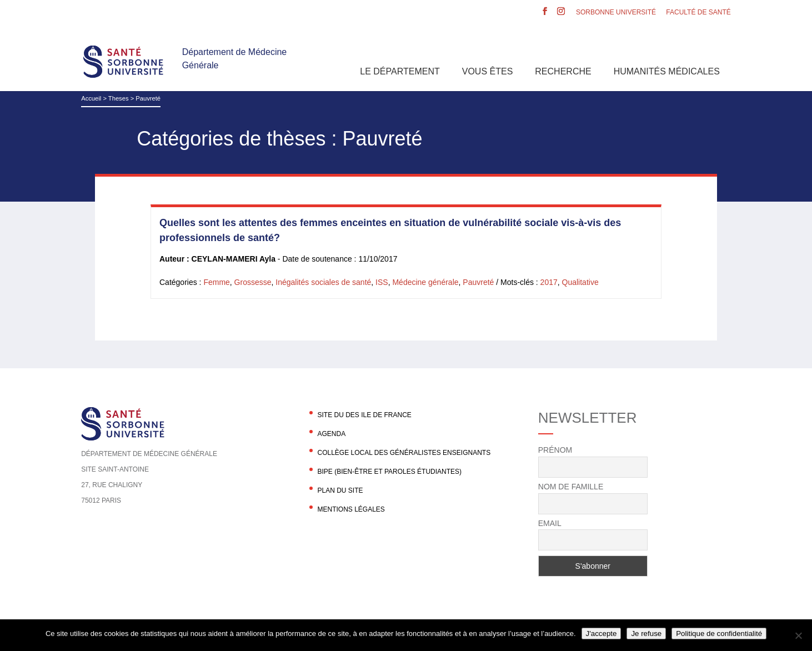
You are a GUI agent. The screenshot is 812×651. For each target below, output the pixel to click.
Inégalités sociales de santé (323, 282)
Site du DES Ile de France (364, 415)
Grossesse (253, 282)
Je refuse (646, 634)
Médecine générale (425, 282)
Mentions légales (351, 509)
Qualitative (580, 282)
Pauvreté (478, 282)
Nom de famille (571, 487)
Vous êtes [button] (488, 71)
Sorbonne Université (616, 12)
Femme (216, 282)
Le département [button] (400, 71)
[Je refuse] (798, 635)
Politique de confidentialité (719, 634)
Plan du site (340, 490)
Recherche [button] (563, 71)
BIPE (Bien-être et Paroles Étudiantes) (389, 472)
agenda (331, 434)
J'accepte (602, 634)
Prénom (555, 450)
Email (550, 523)
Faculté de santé (698, 12)
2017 (549, 282)
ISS (382, 282)
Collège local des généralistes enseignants (404, 453)
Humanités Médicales (667, 71)
